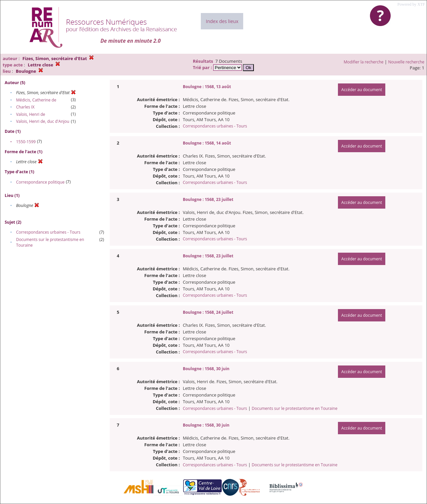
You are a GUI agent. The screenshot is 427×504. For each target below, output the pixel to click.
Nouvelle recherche (406, 62)
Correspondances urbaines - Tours (48, 232)
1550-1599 (26, 142)
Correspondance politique (40, 182)
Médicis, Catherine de (36, 100)
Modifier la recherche (363, 62)
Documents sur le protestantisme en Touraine (294, 408)
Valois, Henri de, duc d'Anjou (43, 121)
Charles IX (25, 107)
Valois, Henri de (31, 114)
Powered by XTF (411, 4)
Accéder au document (362, 90)
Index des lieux (222, 21)
